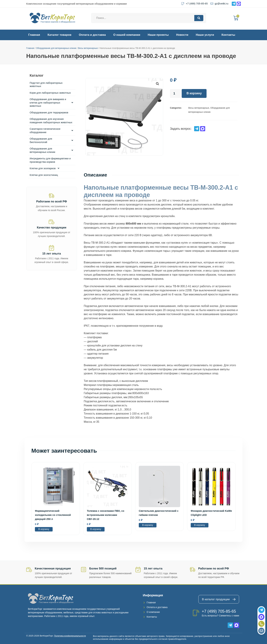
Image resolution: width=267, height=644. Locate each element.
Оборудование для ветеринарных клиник (58, 48)
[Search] (199, 18)
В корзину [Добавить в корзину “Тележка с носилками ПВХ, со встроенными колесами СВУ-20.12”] (96, 529)
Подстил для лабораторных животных (46, 85)
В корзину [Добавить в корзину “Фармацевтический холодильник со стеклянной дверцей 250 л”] (44, 529)
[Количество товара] (175, 93)
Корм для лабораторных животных (50, 93)
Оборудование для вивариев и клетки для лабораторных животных (52, 102)
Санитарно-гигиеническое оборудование (52, 130)
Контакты (228, 35)
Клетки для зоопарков (45, 168)
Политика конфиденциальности (70, 636)
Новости (182, 35)
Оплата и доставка (92, 35)
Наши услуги (205, 35)
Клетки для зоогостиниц (44, 175)
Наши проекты (158, 35)
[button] (157, 84)
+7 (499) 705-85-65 (219, 611)
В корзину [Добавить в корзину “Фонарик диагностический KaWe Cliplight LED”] (200, 525)
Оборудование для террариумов (49, 112)
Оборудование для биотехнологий (52, 140)
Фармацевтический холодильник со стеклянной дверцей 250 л (53, 515)
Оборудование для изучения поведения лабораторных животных (51, 121)
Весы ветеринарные (91, 48)
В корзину (194, 93)
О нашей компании (127, 35)
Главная (34, 35)
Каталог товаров (59, 35)
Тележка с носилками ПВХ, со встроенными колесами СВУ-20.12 (106, 515)
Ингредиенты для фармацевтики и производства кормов (50, 160)
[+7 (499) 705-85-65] (196, 613)
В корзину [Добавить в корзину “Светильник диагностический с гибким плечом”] (148, 525)
